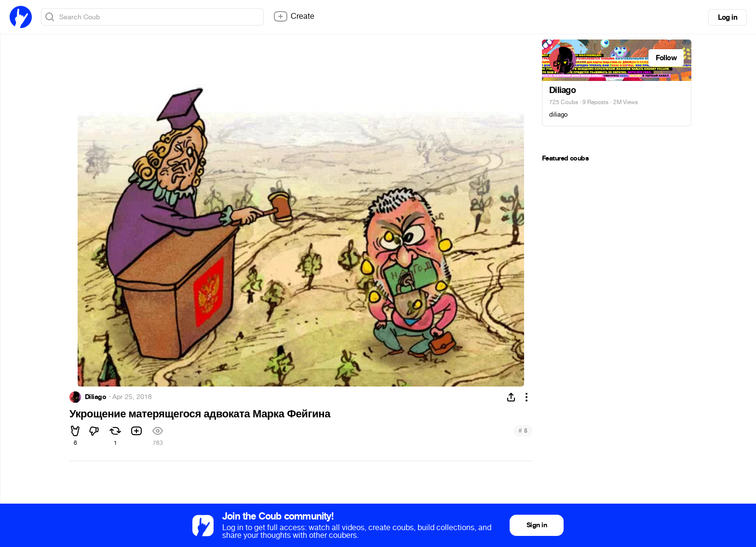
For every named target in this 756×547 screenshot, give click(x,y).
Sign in (537, 525)
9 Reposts (595, 102)
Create (294, 16)
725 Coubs (564, 102)
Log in (728, 17)
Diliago (95, 397)
